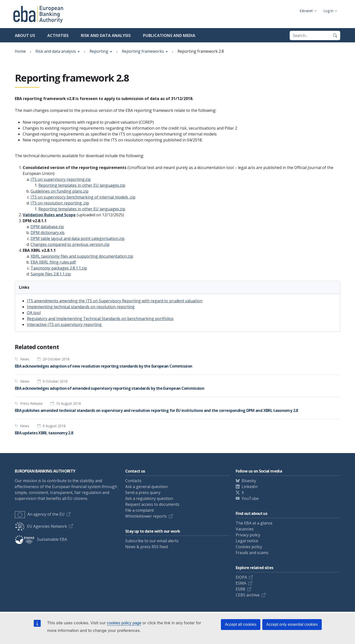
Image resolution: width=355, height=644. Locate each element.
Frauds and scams (252, 553)
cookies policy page (124, 623)
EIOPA (241, 577)
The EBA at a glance (254, 523)
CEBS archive (248, 595)
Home (20, 51)
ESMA (241, 583)
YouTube (250, 498)
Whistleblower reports (146, 516)
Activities (58, 35)
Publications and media (169, 35)
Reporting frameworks (143, 51)
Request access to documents (152, 504)
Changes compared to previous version (70, 244)
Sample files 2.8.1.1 (51, 274)
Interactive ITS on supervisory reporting (65, 324)
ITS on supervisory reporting (61, 179)
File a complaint (140, 510)
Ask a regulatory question (149, 498)
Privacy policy (248, 535)
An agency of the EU (40, 514)
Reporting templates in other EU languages (82, 185)
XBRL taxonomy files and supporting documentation (82, 256)
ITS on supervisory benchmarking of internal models (83, 197)
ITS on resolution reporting (60, 203)
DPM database (47, 227)
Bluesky (249, 481)
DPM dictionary (48, 233)
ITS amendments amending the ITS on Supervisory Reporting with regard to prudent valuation (115, 301)
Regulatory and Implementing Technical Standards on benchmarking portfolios (100, 319)
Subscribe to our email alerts (152, 541)
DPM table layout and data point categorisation (78, 238)
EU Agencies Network (41, 526)
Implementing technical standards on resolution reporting (81, 307)
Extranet (306, 11)
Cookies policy (249, 547)
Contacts (133, 481)
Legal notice (247, 541)
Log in (328, 11)
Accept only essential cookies (292, 624)
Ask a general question (146, 487)
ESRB (240, 589)
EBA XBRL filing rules (53, 262)
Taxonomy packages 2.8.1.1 (59, 268)
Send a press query (143, 492)
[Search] (335, 35)
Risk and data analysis (106, 35)
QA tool (34, 313)
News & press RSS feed (146, 547)
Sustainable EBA (41, 539)
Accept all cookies (241, 624)
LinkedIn (250, 487)
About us (25, 35)
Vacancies (245, 529)
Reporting (99, 51)
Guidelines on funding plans (60, 191)
